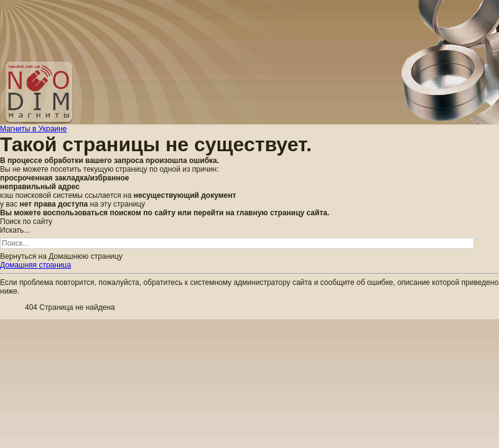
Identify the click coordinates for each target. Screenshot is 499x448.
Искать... (15, 230)
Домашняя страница (35, 265)
